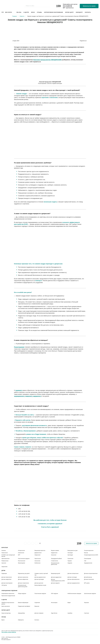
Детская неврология (6, 579)
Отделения (37, 603)
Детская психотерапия (7, 583)
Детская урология (39, 583)
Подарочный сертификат (24, 606)
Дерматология (38, 553)
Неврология (37, 555)
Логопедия (70, 553)
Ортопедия (70, 555)
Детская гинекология (23, 577)
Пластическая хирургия (24, 559)
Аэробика (70, 613)
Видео (69, 603)
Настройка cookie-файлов (9, 632)
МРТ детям (87, 583)
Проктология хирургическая (8, 596)
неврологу (29, 396)
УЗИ (85, 561)
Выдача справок (55, 550)
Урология (4, 563)
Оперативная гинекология (8, 594)
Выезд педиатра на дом (40, 585)
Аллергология (21, 550)
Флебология (37, 563)
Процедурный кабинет (56, 559)
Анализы (4, 550)
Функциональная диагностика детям (23, 586)
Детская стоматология (23, 583)
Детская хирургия (55, 583)
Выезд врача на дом (73, 550)
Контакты (88, 12)
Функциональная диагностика (55, 564)
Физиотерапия (21, 563)
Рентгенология (22, 561)
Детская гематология (7, 577)
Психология (70, 559)
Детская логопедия (72, 577)
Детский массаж (88, 577)
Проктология (38, 559)
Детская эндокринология (74, 583)
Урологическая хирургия (90, 594)
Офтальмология (5, 559)
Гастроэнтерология (89, 550)
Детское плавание (39, 613)
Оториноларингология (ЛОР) (91, 555)
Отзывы (39, 12)
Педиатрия (4, 573)
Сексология (37, 561)
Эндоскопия (4, 567)
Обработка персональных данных (8, 603)
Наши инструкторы (6, 613)
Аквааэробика (21, 613)
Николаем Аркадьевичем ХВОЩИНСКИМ (47, 60)
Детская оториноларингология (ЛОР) (58, 580)
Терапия (70, 561)
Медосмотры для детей (24, 573)
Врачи (33, 12)
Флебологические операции (74, 594)
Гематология (5, 553)
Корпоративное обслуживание (54, 12)
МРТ (19, 555)
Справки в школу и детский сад (41, 574)
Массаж (86, 553)
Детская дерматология (40, 577)
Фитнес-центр (69, 12)
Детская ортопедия (39, 579)
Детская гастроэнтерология (91, 573)
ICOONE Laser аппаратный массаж (8, 556)
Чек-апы (19, 12)
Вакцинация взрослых (40, 550)
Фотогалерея (54, 603)
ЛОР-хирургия (54, 594)
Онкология (54, 555)
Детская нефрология (23, 579)
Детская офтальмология (73, 579)
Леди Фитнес (54, 613)
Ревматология (5, 561)
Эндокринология (88, 563)
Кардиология (54, 553)
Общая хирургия (22, 594)
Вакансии (37, 606)
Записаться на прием (89, 6)
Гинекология (21, 553)
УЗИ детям (4, 585)
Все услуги (9, 12)
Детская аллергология (73, 573)
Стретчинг (87, 613)
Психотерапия (87, 559)
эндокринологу (19, 396)
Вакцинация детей (55, 573)
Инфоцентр (79, 12)
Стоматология (54, 561)
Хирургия (70, 563)
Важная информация (23, 603)
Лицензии (86, 603)
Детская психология (89, 579)
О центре (26, 12)
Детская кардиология (56, 577)
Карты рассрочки (6, 606)
